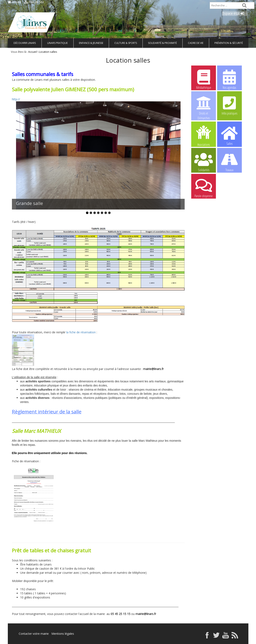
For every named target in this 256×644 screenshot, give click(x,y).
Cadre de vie (196, 43)
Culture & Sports (126, 43)
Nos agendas (229, 79)
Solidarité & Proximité (162, 43)
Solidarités (204, 162)
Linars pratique (57, 43)
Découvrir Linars (25, 43)
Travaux (229, 162)
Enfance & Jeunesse (91, 43)
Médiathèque (204, 79)
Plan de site (34, 2)
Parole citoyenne (204, 188)
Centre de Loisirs (229, 188)
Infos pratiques (229, 105)
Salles (229, 135)
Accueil (14, 2)
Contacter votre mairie (34, 634)
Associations (204, 136)
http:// (16, 99)
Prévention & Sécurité (229, 43)
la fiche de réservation (81, 332)
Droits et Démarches (204, 105)
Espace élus (233, 13)
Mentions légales (63, 634)
